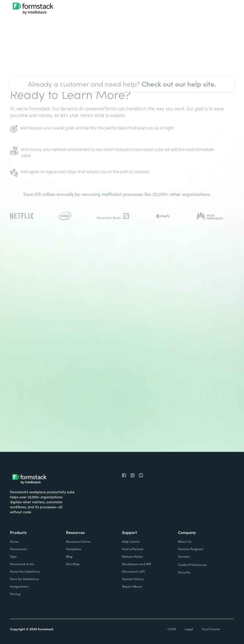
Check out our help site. (179, 91)
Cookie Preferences (192, 565)
